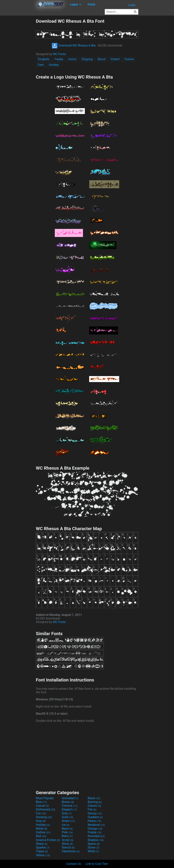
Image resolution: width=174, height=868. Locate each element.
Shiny (67, 844)
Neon (67, 829)
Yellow (43, 855)
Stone (93, 847)
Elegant (69, 809)
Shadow (96, 840)
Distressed (46, 809)
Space (94, 844)
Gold (67, 817)
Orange (95, 829)
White (93, 851)
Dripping (87, 59)
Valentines (71, 851)
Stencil (68, 847)
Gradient (95, 817)
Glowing (44, 817)
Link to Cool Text (97, 864)
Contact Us (74, 864)
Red (41, 836)
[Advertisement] (18, 75)
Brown (68, 802)
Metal (42, 829)
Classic (94, 806)
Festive (129, 59)
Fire (92, 809)
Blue (41, 802)
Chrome (70, 806)
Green (68, 821)
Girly (67, 813)
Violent (115, 59)
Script (68, 840)
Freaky (59, 59)
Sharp (42, 844)
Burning (95, 802)
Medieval (96, 825)
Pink (67, 832)
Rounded (96, 836)
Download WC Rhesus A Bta (74, 45)
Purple (95, 832)
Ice (66, 825)
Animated (70, 798)
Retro (67, 836)
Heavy (94, 821)
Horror (72, 59)
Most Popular (45, 798)
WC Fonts (59, 54)
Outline (43, 832)
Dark (41, 65)
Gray (41, 821)
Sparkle (43, 847)
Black (94, 798)
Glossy (95, 813)
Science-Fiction (48, 840)
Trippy (42, 851)
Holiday (54, 65)
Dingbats (44, 59)
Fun (41, 813)
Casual (42, 806)
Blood (101, 59)
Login (132, 5)
